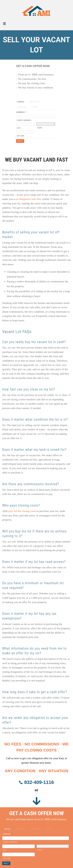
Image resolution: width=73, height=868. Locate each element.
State (40, 128)
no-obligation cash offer (29, 199)
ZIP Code (21, 136)
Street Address (24, 120)
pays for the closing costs (22, 511)
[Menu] (4, 24)
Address (21, 112)
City (19, 128)
